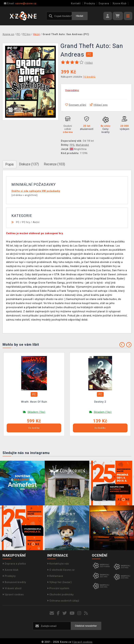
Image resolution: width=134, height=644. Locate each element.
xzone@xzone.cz (20, 3)
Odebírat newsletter (86, 626)
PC (18, 222)
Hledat (80, 16)
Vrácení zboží (12, 588)
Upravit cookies (13, 594)
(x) (89, 63)
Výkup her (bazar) (59, 582)
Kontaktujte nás (58, 564)
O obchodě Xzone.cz (61, 570)
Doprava (104, 3)
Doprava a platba (14, 564)
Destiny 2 (100, 402)
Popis (9, 164)
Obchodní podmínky (60, 594)
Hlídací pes (99, 105)
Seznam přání (76, 105)
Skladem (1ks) (36, 412)
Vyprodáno (72, 90)
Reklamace (55, 576)
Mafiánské (82, 145)
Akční (36, 222)
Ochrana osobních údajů (63, 601)
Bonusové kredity (14, 582)
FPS (72, 145)
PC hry (26, 222)
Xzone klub (11, 570)
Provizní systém (58, 588)
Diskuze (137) (29, 164)
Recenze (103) (54, 164)
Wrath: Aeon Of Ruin (34, 402)
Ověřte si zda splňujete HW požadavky (36, 191)
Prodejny (90, 3)
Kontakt (76, 3)
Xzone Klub (120, 3)
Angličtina (78, 149)
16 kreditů (89, 77)
